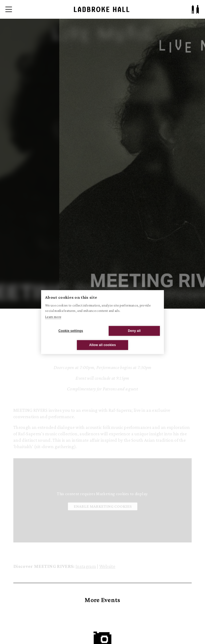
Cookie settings (71, 331)
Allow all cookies (102, 345)
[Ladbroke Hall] (102, 9)
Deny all (134, 331)
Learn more (53, 317)
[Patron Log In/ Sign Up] (195, 9)
